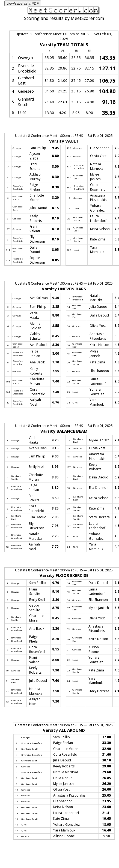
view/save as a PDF (23, 3)
